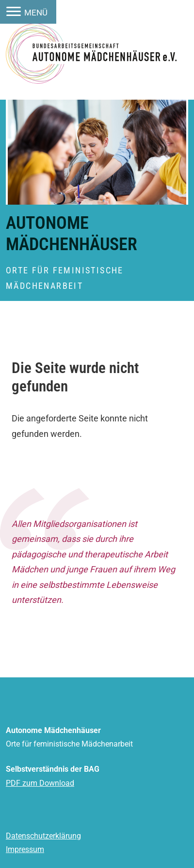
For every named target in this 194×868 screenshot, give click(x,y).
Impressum (25, 849)
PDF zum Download (40, 783)
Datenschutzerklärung (43, 836)
